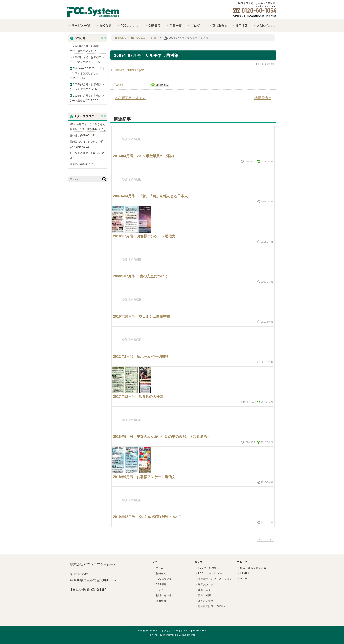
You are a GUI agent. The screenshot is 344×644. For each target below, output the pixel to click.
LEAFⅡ (243, 573)
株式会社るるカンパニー (253, 568)
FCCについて (128, 25)
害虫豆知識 (203, 595)
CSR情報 (152, 25)
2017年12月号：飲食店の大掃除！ (140, 397)
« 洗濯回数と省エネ (130, 98)
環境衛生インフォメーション (213, 579)
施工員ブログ (204, 584)
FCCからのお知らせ (208, 568)
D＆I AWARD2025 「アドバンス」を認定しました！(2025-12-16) (87, 73)
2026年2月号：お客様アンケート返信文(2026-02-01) (87, 49)
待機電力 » (263, 98)
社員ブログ (203, 590)
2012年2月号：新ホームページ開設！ (142, 357)
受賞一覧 (174, 25)
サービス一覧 (79, 25)
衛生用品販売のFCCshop (211, 606)
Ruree (242, 579)
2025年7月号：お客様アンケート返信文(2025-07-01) (87, 98)
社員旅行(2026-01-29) (82, 164)
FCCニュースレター (145, 38)
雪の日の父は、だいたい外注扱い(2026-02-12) (87, 144)
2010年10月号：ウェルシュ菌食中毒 (142, 316)
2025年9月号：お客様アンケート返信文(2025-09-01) (87, 87)
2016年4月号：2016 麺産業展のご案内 (143, 156)
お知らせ (104, 25)
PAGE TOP (265, 540)
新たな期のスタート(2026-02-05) (87, 155)
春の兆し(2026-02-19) (82, 135)
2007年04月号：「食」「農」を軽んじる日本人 (150, 196)
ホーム (158, 568)
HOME (120, 38)
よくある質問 (204, 601)
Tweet (119, 85)
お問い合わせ (264, 25)
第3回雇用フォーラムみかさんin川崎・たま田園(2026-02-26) (87, 127)
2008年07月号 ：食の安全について (140, 276)
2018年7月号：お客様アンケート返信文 (144, 236)
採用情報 (240, 25)
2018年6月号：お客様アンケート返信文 (144, 477)
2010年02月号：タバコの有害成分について (147, 517)
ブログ (194, 25)
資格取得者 (218, 25)
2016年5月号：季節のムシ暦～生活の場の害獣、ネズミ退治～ (162, 437)
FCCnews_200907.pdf (126, 70)
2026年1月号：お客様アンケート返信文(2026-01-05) (87, 60)
